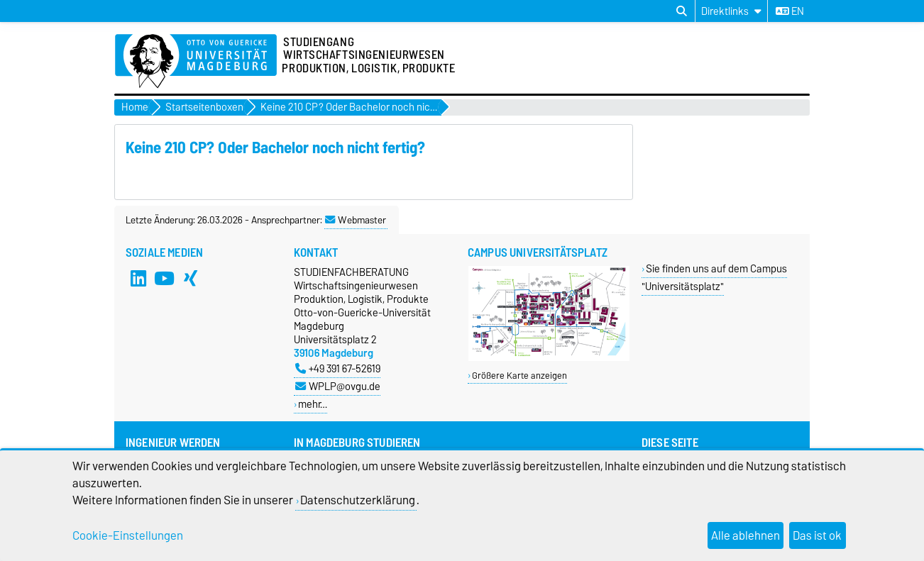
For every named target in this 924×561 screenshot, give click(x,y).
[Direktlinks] (731, 11)
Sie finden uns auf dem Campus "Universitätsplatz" (714, 277)
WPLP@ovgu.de (338, 386)
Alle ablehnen (746, 535)
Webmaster (356, 220)
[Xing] (191, 278)
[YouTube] (165, 278)
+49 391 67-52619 (338, 368)
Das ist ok (817, 535)
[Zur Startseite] (196, 62)
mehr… (313, 404)
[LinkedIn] (138, 278)
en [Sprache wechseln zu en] (790, 11)
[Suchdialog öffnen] (682, 11)
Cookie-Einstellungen (128, 535)
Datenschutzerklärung (358, 500)
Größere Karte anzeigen (519, 376)
